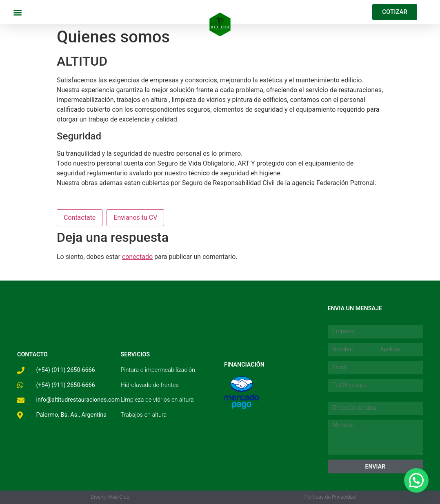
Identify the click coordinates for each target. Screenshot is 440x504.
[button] (17, 12)
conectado (137, 257)
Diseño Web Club (110, 497)
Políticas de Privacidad (330, 497)
